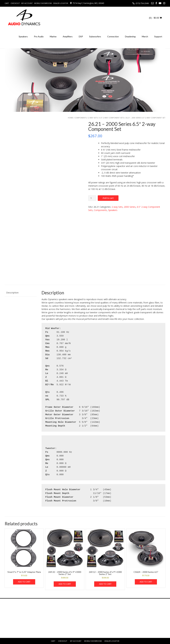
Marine (53, 36)
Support (158, 36)
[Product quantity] (92, 198)
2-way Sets (93, 118)
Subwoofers (95, 36)
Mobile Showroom (43, 3)
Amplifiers (68, 36)
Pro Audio (39, 36)
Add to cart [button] (24, 582)
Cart (7, 3)
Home (70, 118)
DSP (81, 36)
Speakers (23, 36)
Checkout (15, 3)
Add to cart (108, 198)
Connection (113, 36)
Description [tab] (12, 292)
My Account (27, 3)
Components (81, 118)
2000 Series (130, 207)
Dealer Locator (61, 3)
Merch (145, 36)
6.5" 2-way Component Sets (112, 118)
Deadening (130, 36)
